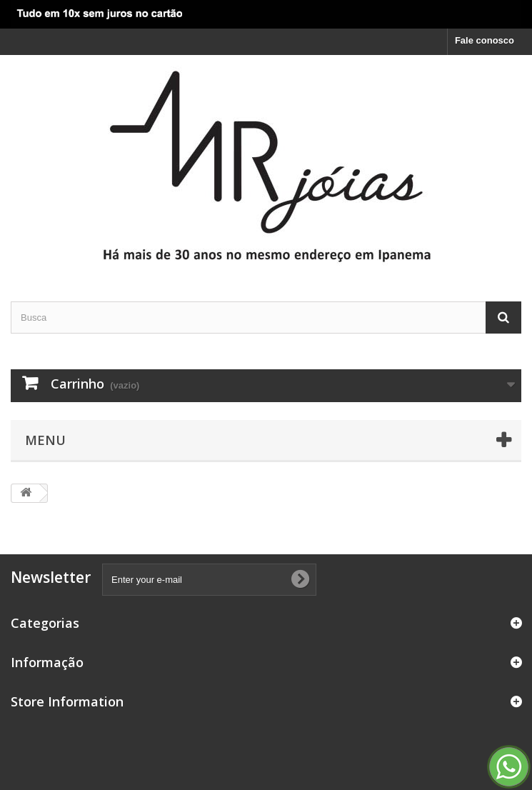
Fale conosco (485, 40)
